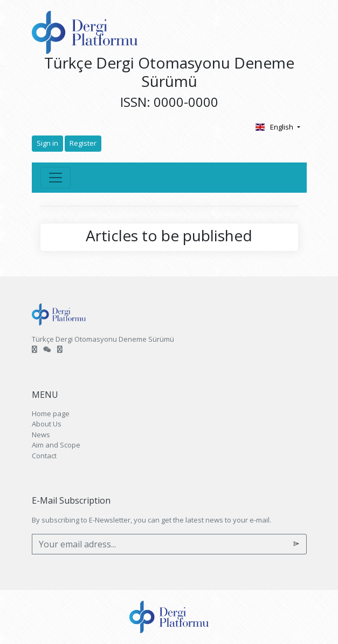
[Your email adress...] (159, 544)
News (41, 435)
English (275, 127)
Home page (51, 413)
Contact (44, 456)
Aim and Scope (56, 445)
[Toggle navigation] (56, 178)
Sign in (47, 143)
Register (83, 143)
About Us (47, 424)
